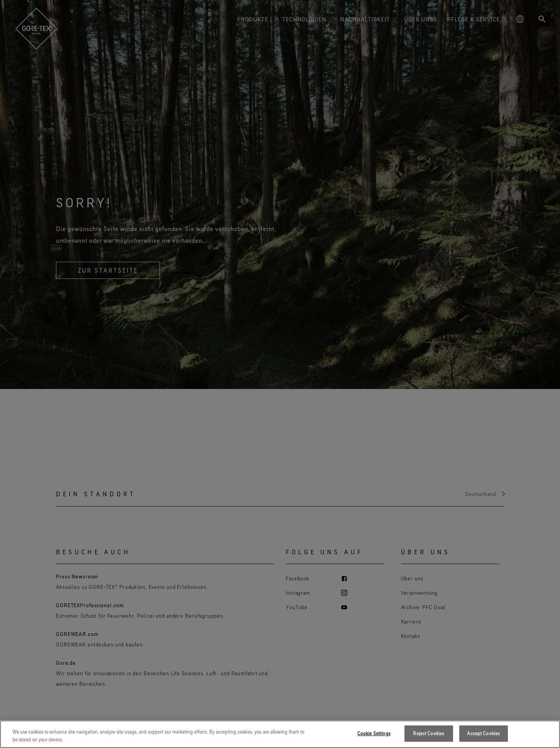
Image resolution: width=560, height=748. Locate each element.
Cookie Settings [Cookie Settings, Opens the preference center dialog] (374, 734)
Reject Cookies (429, 734)
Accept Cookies (483, 734)
